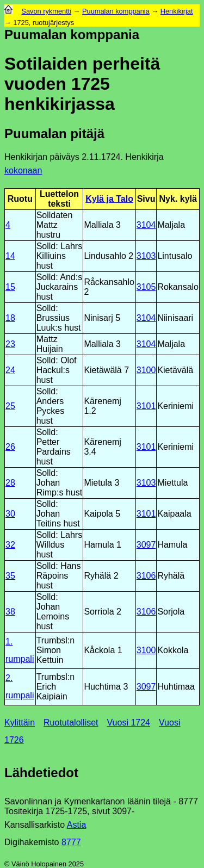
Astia (77, 825)
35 (10, 576)
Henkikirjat (177, 11)
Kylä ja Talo (109, 199)
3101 (146, 406)
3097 (146, 545)
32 (10, 545)
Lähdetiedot (41, 773)
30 (10, 514)
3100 (146, 370)
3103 (146, 256)
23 (10, 344)
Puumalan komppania (116, 11)
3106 (146, 576)
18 (10, 318)
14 (10, 256)
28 (10, 483)
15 (10, 287)
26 (10, 447)
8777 (71, 842)
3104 (146, 225)
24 (10, 370)
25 (10, 406)
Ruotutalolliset (71, 723)
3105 (146, 287)
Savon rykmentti (46, 11)
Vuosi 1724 (129, 723)
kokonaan (23, 170)
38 (10, 612)
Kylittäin (20, 723)
